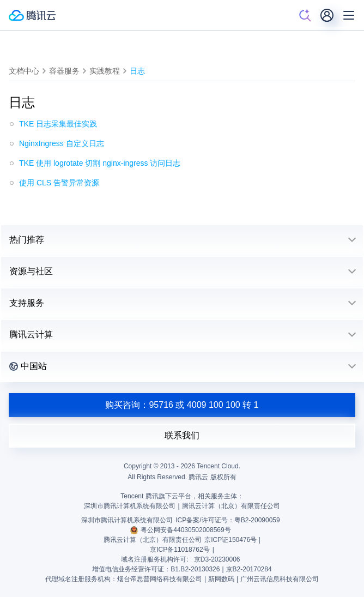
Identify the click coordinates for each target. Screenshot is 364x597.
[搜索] (305, 15)
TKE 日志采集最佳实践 (58, 124)
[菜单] (349, 15)
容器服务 (64, 71)
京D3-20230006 (217, 559)
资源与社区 (31, 271)
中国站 (28, 366)
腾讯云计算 (31, 334)
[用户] (327, 15)
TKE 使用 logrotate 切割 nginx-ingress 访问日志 (100, 163)
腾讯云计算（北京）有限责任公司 (153, 540)
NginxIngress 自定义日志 (62, 143)
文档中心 (24, 71)
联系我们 (182, 435)
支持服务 (27, 303)
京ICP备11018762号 (180, 550)
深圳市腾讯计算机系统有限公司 (127, 520)
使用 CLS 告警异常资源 (59, 183)
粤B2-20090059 (257, 520)
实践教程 (105, 71)
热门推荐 (27, 240)
